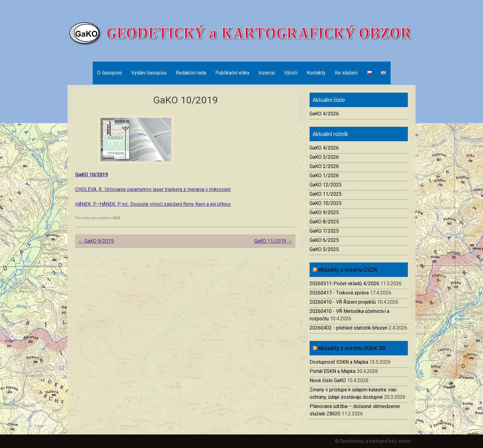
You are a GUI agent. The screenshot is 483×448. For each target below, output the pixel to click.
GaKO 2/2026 (324, 166)
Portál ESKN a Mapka (333, 371)
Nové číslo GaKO (328, 380)
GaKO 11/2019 (273, 241)
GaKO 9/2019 (96, 241)
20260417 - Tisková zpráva (339, 293)
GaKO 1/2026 (324, 176)
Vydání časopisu (149, 73)
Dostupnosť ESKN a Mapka (339, 362)
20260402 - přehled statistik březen (349, 328)
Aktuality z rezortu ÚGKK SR (352, 348)
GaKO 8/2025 (324, 222)
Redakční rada (191, 73)
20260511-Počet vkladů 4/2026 (344, 284)
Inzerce (267, 73)
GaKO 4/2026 (324, 114)
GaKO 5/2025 (324, 249)
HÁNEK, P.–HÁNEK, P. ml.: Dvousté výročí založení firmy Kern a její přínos (153, 204)
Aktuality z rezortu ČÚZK (348, 270)
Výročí (291, 73)
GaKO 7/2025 (324, 231)
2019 (116, 218)
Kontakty (316, 73)
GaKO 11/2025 (326, 194)
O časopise (110, 73)
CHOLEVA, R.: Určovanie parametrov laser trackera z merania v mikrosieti (153, 189)
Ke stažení (346, 73)
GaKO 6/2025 (324, 240)
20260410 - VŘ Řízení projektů (343, 302)
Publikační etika (232, 73)
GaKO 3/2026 (324, 157)
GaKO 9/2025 (324, 212)
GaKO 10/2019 (91, 175)
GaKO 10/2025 (326, 203)
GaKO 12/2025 (326, 185)
